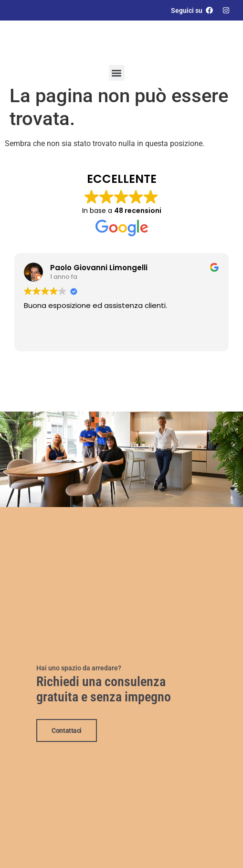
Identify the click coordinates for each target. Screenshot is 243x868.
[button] (117, 73)
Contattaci (67, 730)
